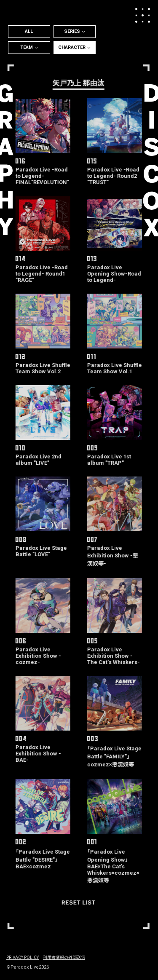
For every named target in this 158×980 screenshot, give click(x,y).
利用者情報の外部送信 (64, 957)
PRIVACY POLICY (23, 957)
